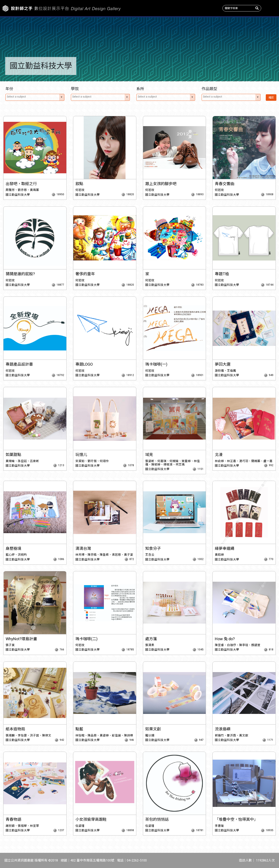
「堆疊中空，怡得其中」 (236, 819)
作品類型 (163, 30)
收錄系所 (116, 30)
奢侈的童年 (85, 274)
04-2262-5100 (137, 860)
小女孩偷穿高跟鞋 (91, 819)
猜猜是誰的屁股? (20, 274)
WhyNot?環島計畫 (21, 639)
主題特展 (70, 30)
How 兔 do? (225, 639)
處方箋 (151, 639)
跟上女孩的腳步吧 (161, 184)
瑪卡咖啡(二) (86, 639)
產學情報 (209, 30)
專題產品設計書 (19, 364)
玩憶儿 (81, 455)
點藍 (79, 729)
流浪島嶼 (223, 729)
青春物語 (13, 819)
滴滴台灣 (83, 548)
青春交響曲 (225, 184)
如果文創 (153, 729)
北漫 (219, 455)
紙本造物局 (15, 729)
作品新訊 (23, 30)
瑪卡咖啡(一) (156, 364)
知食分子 (153, 548)
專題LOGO (84, 364)
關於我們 (256, 30)
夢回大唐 (223, 364)
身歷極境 (13, 548)
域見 (149, 455)
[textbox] (33, 97)
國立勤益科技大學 (18, 195)
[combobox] (35, 97)
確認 (270, 98)
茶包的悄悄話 (157, 819)
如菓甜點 (13, 455)
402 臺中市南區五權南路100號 (92, 860)
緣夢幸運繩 (225, 548)
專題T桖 (222, 274)
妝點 (79, 184)
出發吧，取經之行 (21, 184)
